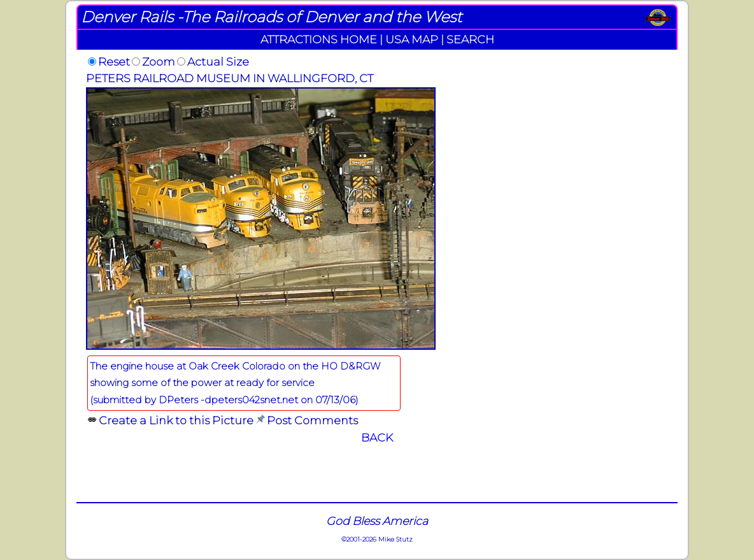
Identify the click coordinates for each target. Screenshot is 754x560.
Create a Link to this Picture (176, 420)
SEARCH (470, 39)
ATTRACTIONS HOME (319, 39)
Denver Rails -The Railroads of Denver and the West (271, 17)
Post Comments (312, 420)
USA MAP (412, 39)
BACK (377, 437)
